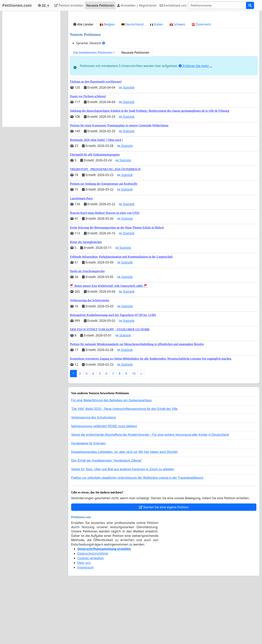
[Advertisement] (164, 44)
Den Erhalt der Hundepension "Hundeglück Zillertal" (107, 515)
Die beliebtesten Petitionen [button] (93, 107)
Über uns (84, 617)
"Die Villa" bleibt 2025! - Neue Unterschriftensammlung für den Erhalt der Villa (124, 463)
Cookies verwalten (91, 612)
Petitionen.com (17, 5)
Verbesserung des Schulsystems (94, 472)
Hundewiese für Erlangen (89, 497)
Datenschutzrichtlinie (93, 608)
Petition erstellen (69, 5)
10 (134, 428)
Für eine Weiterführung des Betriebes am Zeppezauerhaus (111, 454)
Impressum (86, 621)
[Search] (217, 5)
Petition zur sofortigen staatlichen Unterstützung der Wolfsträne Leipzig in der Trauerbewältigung (137, 532)
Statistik (127, 142)
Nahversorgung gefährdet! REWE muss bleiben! (104, 480)
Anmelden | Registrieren (137, 5)
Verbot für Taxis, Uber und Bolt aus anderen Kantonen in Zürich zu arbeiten (123, 523)
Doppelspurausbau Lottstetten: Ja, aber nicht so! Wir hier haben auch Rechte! (124, 506)
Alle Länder (83, 78)
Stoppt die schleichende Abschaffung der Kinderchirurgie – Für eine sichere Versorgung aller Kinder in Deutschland (150, 489)
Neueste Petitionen (100, 5)
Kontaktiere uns (173, 5)
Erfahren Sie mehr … (195, 120)
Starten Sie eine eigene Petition (164, 561)
